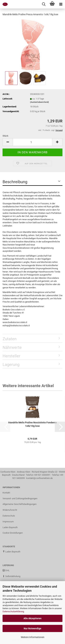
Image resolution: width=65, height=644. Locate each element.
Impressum (8, 522)
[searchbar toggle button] (44, 4)
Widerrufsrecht (10, 510)
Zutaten (10, 339)
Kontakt (6, 493)
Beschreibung (15, 182)
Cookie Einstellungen (13, 533)
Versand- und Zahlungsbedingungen (20, 498)
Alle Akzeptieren (32, 618)
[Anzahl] (32, 142)
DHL (6, 570)
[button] (8, 142)
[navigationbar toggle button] (61, 4)
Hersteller (11, 356)
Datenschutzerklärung (13, 611)
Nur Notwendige (32, 628)
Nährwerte (12, 347)
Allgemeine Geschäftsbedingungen (20, 504)
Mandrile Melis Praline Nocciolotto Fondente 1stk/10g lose (32, 424)
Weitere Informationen (33, 637)
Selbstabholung (11, 576)
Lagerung (11, 365)
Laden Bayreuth (10, 527)
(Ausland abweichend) (39, 102)
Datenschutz (9, 516)
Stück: (6, 136)
